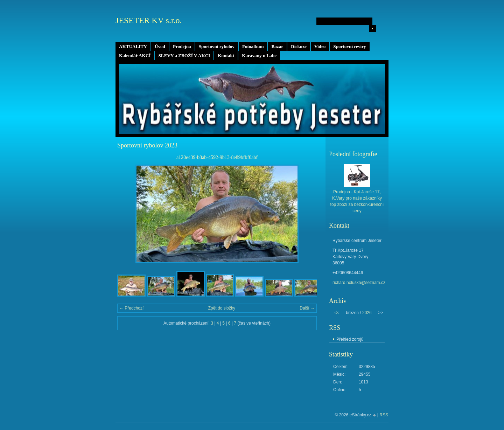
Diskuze (299, 46)
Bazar (277, 46)
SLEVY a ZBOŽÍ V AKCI (184, 56)
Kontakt (226, 56)
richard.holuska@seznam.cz (359, 283)
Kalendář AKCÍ (135, 56)
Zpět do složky (222, 308)
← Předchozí (131, 308)
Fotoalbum (253, 46)
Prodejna (182, 46)
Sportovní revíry (349, 46)
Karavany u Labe (259, 56)
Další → (307, 308)
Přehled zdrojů (350, 339)
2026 (367, 313)
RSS (384, 415)
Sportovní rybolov (217, 46)
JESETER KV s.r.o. (149, 20)
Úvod (160, 46)
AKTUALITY (133, 46)
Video (320, 46)
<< (337, 313)
